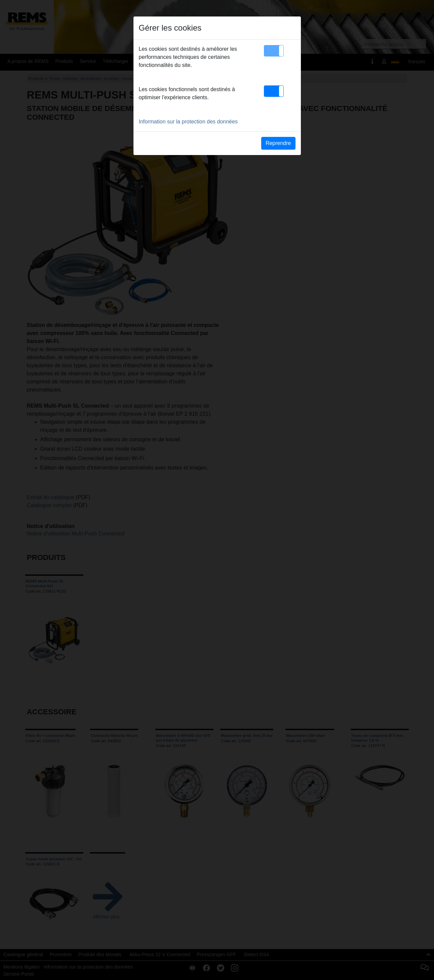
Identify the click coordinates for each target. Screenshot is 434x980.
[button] (274, 51)
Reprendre (278, 143)
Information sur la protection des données (188, 122)
